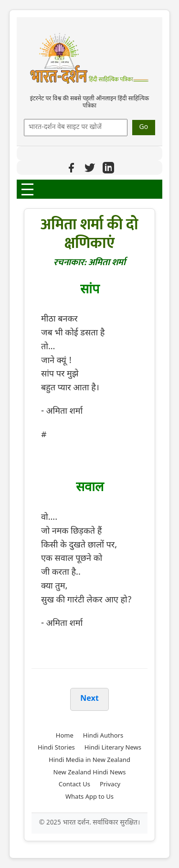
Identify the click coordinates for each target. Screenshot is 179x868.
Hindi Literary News (113, 748)
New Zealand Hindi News (90, 773)
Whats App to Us (89, 797)
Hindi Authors (103, 736)
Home (65, 736)
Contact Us (74, 785)
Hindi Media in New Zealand (89, 760)
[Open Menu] (27, 189)
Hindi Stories (56, 748)
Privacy (110, 785)
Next (89, 699)
